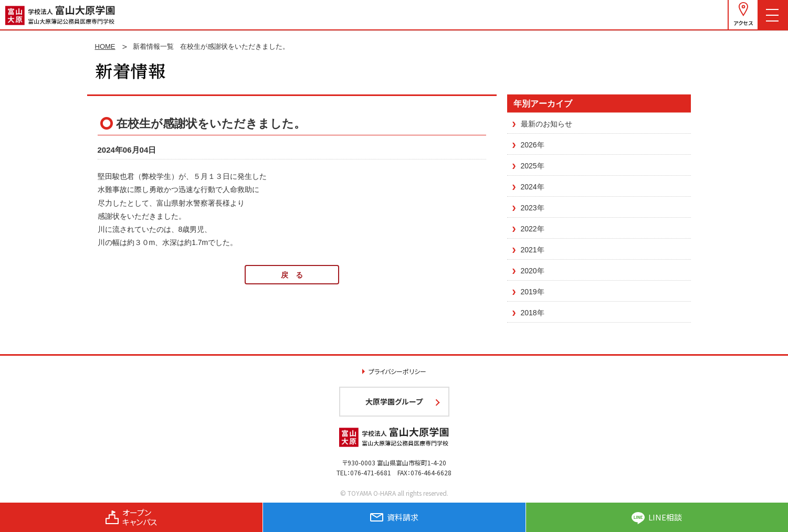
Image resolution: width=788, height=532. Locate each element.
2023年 (533, 208)
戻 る (292, 275)
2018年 (533, 313)
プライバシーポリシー (397, 371)
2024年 (533, 187)
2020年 (533, 271)
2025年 (533, 166)
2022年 (533, 229)
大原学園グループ (394, 401)
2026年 (533, 145)
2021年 (533, 250)
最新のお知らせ (547, 124)
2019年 (533, 292)
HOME (105, 46)
